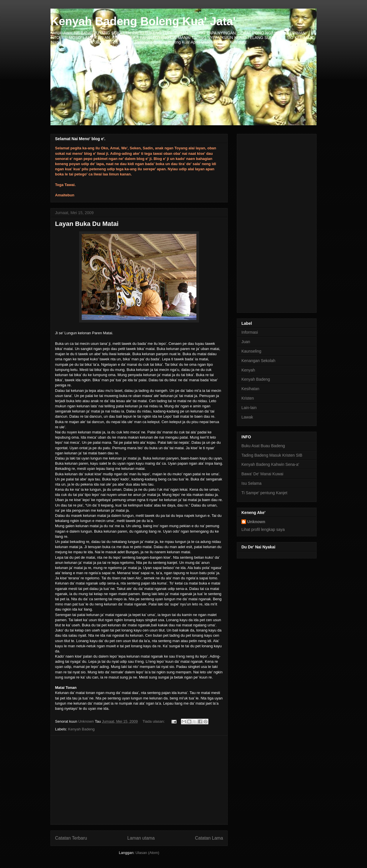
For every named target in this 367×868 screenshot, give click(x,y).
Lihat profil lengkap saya (263, 529)
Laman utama (141, 838)
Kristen (248, 398)
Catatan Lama (209, 838)
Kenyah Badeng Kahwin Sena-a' (270, 464)
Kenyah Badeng (82, 729)
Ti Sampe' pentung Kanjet (264, 493)
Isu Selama (251, 483)
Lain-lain (249, 408)
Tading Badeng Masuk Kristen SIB (272, 455)
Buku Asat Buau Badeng (263, 446)
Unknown (256, 522)
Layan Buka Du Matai (87, 224)
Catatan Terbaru (71, 838)
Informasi (250, 332)
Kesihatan (250, 389)
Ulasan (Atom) (147, 853)
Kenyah (248, 370)
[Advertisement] (139, 780)
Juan (246, 342)
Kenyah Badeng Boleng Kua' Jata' (143, 21)
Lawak (247, 417)
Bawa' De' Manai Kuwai (262, 474)
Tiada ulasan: (154, 721)
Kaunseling (251, 351)
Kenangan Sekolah (258, 361)
